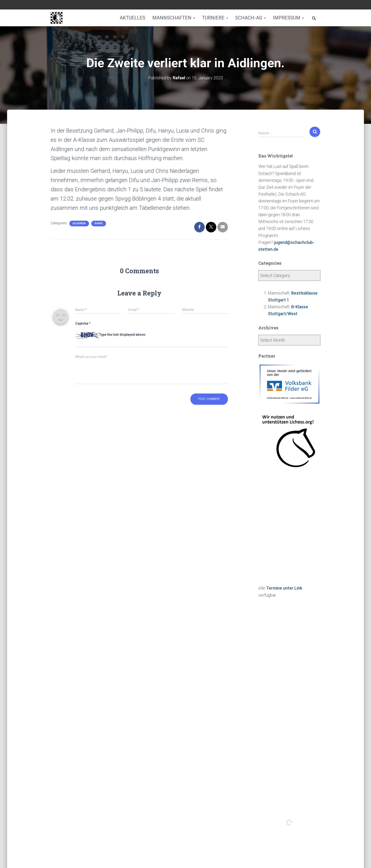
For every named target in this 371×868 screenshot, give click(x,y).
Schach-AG (250, 18)
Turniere (215, 18)
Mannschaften (174, 18)
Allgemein (79, 223)
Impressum (288, 18)
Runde (99, 223)
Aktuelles (132, 18)
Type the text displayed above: (122, 335)
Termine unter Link (284, 588)
